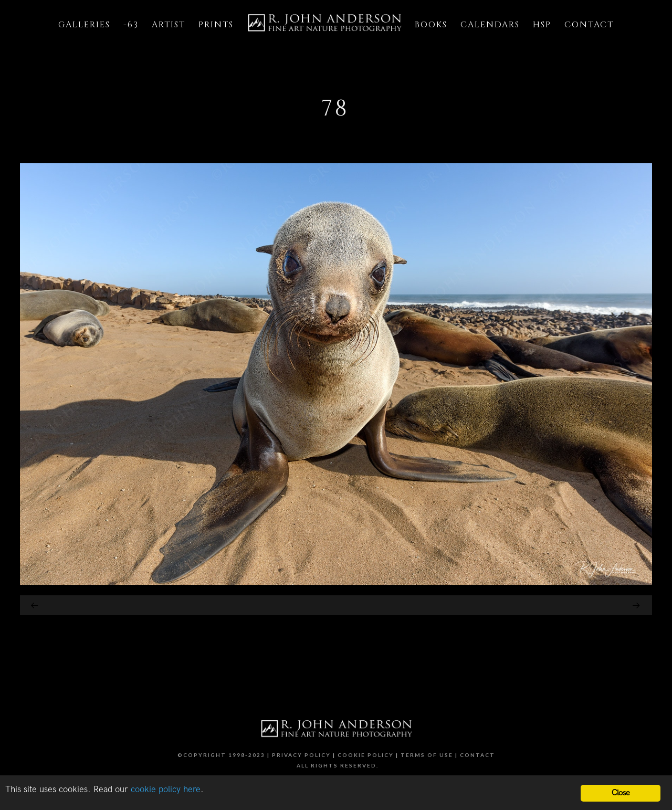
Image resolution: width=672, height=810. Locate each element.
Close (621, 793)
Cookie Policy (366, 755)
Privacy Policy (301, 755)
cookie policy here (166, 790)
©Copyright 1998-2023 (221, 755)
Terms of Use (427, 755)
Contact (477, 755)
